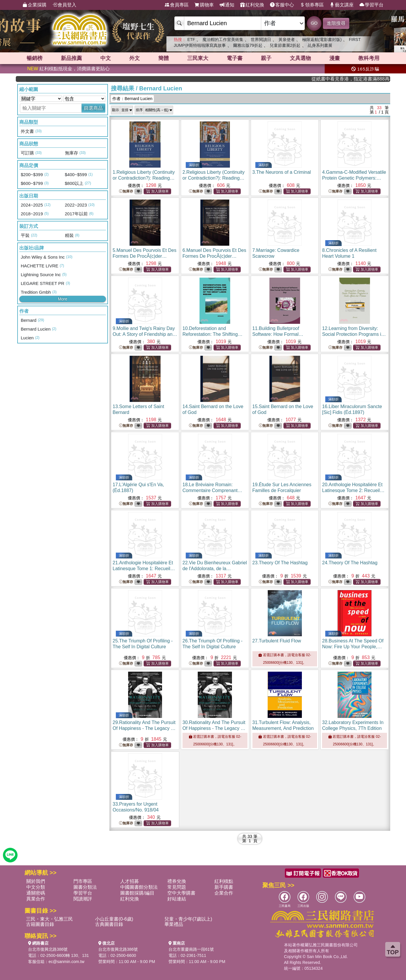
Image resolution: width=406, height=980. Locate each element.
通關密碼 (36, 893)
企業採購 (35, 5)
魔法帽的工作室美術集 (223, 39)
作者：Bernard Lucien (132, 99)
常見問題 (177, 887)
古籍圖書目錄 (40, 924)
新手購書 (224, 887)
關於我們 (36, 881)
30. (214, 728)
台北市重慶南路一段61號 (191, 949)
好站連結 (177, 899)
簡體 (164, 58)
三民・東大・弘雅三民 (49, 919)
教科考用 (369, 58)
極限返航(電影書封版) (322, 39)
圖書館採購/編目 (137, 893)
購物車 (204, 5)
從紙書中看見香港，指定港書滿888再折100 (367, 79)
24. (350, 563)
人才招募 (130, 881)
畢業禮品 (174, 924)
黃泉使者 (287, 39)
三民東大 (198, 58)
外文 (135, 58)
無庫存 (126, 191)
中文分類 (36, 887)
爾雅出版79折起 (248, 45)
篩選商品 (93, 108)
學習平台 (371, 5)
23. (280, 563)
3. (282, 172)
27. (277, 641)
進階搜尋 (336, 23)
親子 (266, 58)
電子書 (235, 58)
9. (145, 334)
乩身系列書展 (320, 45)
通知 (227, 5)
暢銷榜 (35, 58)
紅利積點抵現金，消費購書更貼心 (68, 69)
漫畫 (335, 58)
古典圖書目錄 (109, 924)
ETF (191, 39)
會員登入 (64, 5)
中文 (106, 58)
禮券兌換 (177, 881)
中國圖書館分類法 (139, 887)
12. (354, 334)
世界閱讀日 (261, 39)
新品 (71, 58)
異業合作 (36, 899)
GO (314, 23)
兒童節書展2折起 (285, 45)
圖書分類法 (85, 887)
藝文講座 (342, 5)
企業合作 (224, 893)
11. (280, 334)
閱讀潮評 (83, 899)
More (63, 299)
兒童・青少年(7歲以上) (188, 919)
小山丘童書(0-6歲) (114, 919)
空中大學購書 (181, 893)
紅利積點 (224, 881)
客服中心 (282, 5)
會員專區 (177, 5)
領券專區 (312, 5)
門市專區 (83, 881)
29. (144, 728)
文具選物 (300, 58)
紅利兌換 (252, 5)
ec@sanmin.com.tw (66, 962)
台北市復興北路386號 (48, 949)
